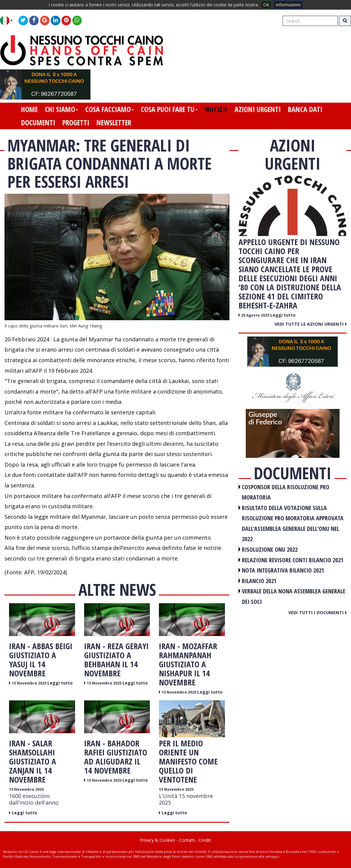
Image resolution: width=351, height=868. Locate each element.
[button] (9, 21)
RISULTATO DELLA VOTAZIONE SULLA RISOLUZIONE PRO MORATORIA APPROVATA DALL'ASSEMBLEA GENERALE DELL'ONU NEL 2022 (293, 523)
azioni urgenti (258, 109)
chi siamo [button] (62, 109)
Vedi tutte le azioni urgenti (310, 324)
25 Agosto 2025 (256, 315)
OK (266, 5)
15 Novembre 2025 (30, 683)
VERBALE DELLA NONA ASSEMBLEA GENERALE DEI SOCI (294, 596)
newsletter (114, 123)
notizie (216, 109)
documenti (38, 123)
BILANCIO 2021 (259, 581)
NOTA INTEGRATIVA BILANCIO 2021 (283, 570)
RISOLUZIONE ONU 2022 (270, 549)
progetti (76, 123)
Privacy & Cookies (158, 840)
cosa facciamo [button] (110, 109)
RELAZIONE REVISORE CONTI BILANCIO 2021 (293, 560)
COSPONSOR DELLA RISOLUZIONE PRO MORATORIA (286, 492)
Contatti (187, 840)
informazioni (288, 5)
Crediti (205, 840)
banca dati (305, 109)
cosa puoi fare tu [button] (169, 109)
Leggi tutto (60, 683)
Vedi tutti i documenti (317, 612)
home (29, 109)
